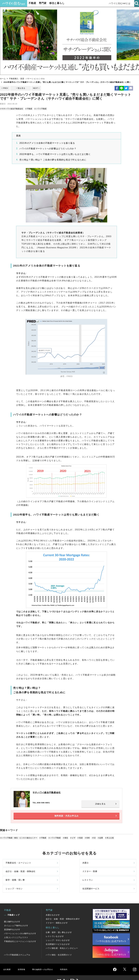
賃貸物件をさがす (12, 920)
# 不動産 (29, 109)
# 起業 (98, 840)
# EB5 (86, 840)
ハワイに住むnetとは (120, 3)
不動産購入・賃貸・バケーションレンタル (27, 79)
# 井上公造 (107, 840)
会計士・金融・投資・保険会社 (82, 866)
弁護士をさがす (53, 906)
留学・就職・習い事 (16, 878)
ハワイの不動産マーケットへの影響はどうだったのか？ (48, 148)
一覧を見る (21, 88)
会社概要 (7, 960)
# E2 (92, 840)
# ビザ (72, 840)
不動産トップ (14, 906)
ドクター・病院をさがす (57, 914)
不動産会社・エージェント (16, 866)
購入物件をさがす (12, 912)
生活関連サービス (116, 878)
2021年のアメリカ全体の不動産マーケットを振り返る (47, 143)
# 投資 (79, 840)
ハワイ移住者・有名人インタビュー (62, 939)
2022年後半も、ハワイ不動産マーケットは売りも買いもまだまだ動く (55, 154)
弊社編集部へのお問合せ (46, 960)
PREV (6, 88)
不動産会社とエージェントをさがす (20, 932)
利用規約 (69, 960)
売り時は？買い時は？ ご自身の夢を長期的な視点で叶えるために (53, 159)
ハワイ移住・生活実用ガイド (59, 946)
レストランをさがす (55, 927)
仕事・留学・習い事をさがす (59, 923)
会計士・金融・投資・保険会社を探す (63, 910)
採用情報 (22, 960)
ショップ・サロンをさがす (58, 931)
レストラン (45, 878)
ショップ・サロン (82, 878)
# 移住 (65, 840)
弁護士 (43, 866)
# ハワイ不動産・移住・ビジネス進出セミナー (19, 840)
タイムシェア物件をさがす (16, 916)
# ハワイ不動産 (40, 109)
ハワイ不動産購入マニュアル (17, 946)
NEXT (35, 88)
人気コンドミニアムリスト (16, 928)
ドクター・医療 (115, 866)
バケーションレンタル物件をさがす (20, 924)
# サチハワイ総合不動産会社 (12, 109)
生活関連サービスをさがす (58, 935)
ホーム (3, 79)
